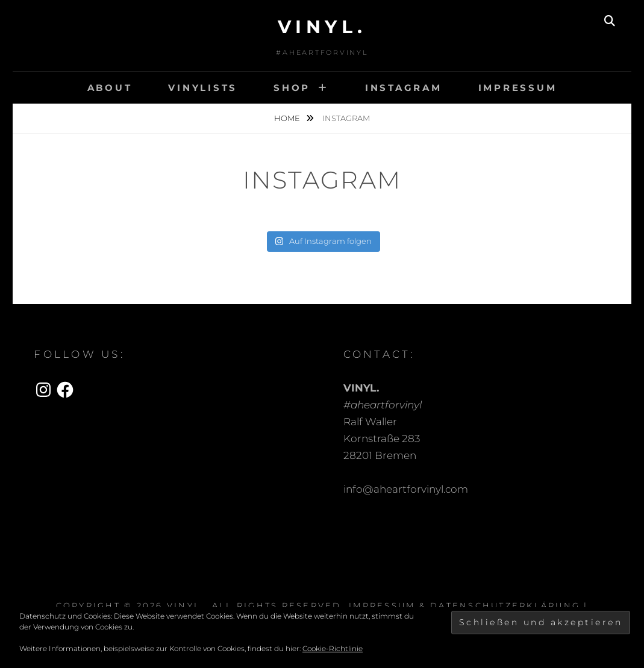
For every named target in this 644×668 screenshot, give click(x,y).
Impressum (518, 88)
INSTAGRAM (404, 88)
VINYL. (322, 27)
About (110, 88)
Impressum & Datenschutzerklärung (464, 605)
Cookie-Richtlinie (333, 648)
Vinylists (203, 88)
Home (288, 118)
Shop (292, 88)
